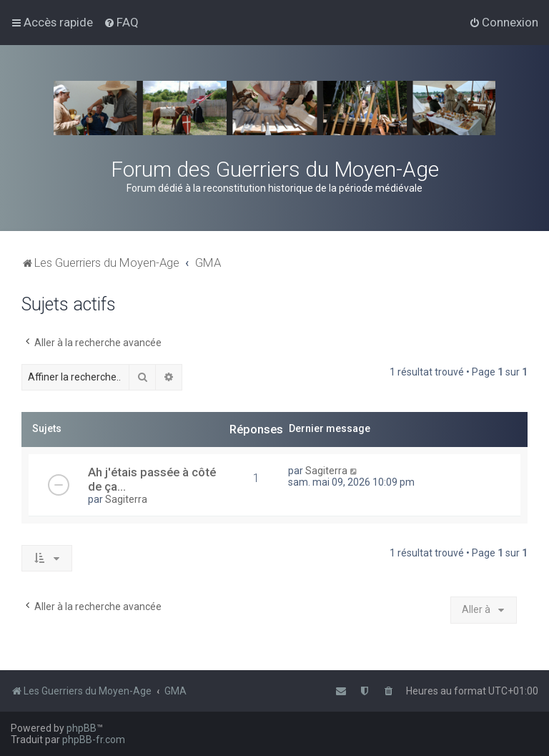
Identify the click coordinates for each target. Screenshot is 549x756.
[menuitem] (121, 22)
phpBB (81, 728)
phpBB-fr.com (94, 740)
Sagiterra (126, 499)
